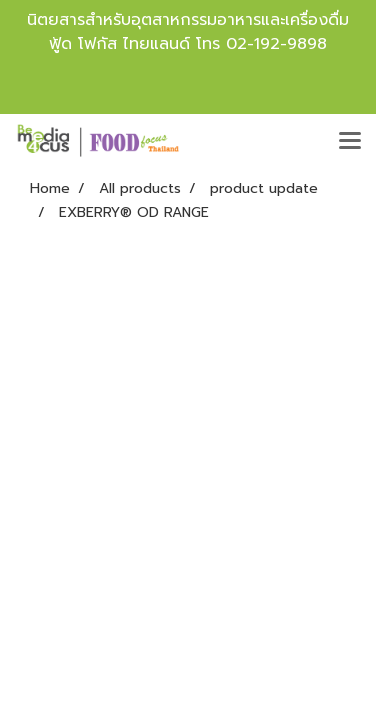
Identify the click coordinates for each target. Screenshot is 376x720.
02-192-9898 (276, 44)
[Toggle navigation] (350, 142)
